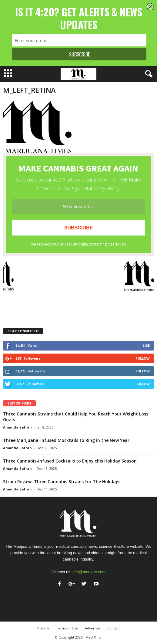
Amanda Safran (17, 427)
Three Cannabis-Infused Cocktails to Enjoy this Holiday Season (70, 461)
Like (146, 346)
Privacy (43, 628)
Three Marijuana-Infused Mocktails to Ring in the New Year (66, 440)
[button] (148, 74)
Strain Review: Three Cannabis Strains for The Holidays (62, 481)
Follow (143, 358)
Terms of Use (67, 628)
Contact (114, 628)
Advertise (93, 628)
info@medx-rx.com (89, 572)
